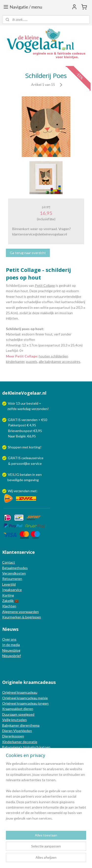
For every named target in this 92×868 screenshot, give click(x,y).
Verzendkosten (14, 573)
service (36, 463)
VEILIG (14, 474)
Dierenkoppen (13, 736)
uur (23, 403)
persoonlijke (21, 463)
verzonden (39, 409)
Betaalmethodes (15, 568)
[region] (46, 793)
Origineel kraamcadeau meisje (25, 698)
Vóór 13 (14, 403)
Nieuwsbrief (12, 656)
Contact (9, 562)
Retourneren (12, 579)
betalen (26, 474)
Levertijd (9, 584)
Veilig (7, 720)
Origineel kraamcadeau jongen (25, 703)
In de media (11, 645)
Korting (8, 595)
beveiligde (15, 480)
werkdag (24, 409)
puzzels (32, 362)
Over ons (9, 639)
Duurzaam (10, 714)
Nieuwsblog (11, 650)
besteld (32, 403)
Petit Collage (45, 285)
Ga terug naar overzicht (28, 253)
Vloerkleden (22, 731)
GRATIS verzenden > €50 (27, 420)
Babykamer (11, 725)
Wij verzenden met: (23, 491)
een (39, 474)
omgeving (31, 480)
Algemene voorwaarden (20, 612)
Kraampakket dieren (18, 709)
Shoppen (15, 447)
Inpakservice (12, 590)
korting (35, 447)
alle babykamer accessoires (59, 362)
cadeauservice (32, 458)
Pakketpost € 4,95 (20, 425)
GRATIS (15, 458)
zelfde (12, 409)
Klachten (9, 606)
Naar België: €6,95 (22, 436)
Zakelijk (8, 601)
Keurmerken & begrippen (22, 617)
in (34, 474)
